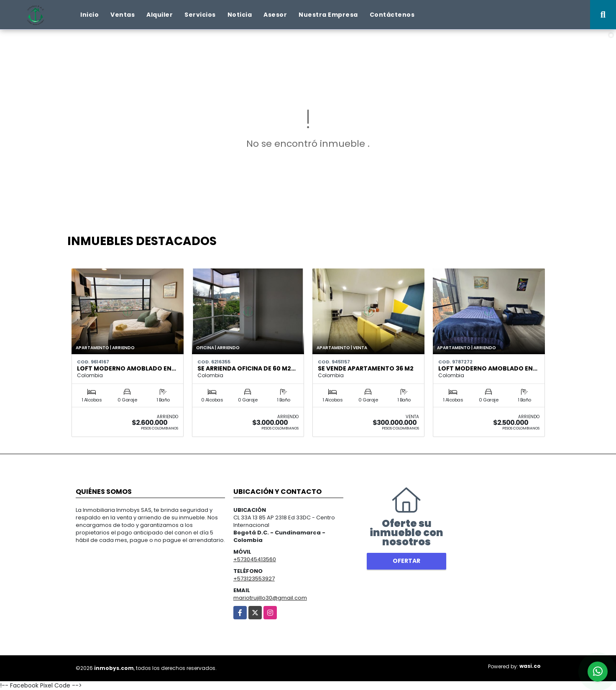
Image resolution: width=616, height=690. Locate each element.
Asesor (275, 15)
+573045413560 (255, 559)
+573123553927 (254, 579)
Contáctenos (392, 15)
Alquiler (160, 15)
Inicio (89, 15)
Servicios (200, 15)
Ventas (123, 15)
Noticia (240, 15)
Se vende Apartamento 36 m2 (366, 368)
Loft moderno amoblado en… (127, 368)
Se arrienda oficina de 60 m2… (247, 368)
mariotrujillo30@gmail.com (270, 598)
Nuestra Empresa (328, 15)
